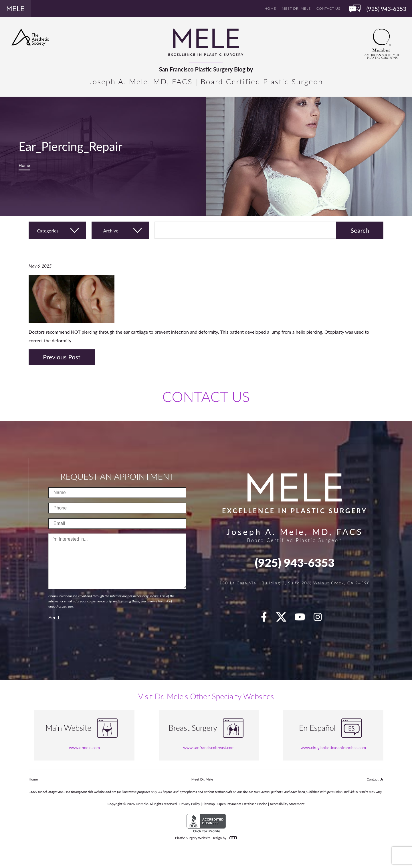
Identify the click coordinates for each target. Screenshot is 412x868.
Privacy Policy (190, 804)
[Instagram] (321, 619)
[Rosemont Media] (232, 838)
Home (270, 8)
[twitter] (284, 619)
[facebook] (267, 619)
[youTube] (303, 619)
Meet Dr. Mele (296, 8)
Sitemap (209, 804)
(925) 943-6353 (295, 563)
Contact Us (328, 8)
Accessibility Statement (287, 804)
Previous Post (62, 357)
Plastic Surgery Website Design (198, 838)
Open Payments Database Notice (242, 804)
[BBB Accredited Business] (206, 823)
